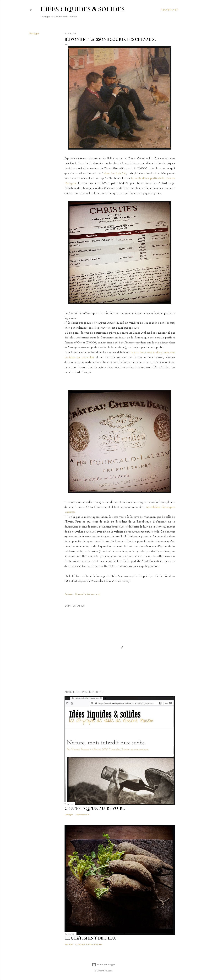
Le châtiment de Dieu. (90, 938)
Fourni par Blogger (103, 965)
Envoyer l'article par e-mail (88, 594)
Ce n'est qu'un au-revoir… (95, 809)
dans (115, 173)
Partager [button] (34, 34)
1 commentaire (82, 815)
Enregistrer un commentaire (89, 944)
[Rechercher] (169, 10)
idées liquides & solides (83, 9)
